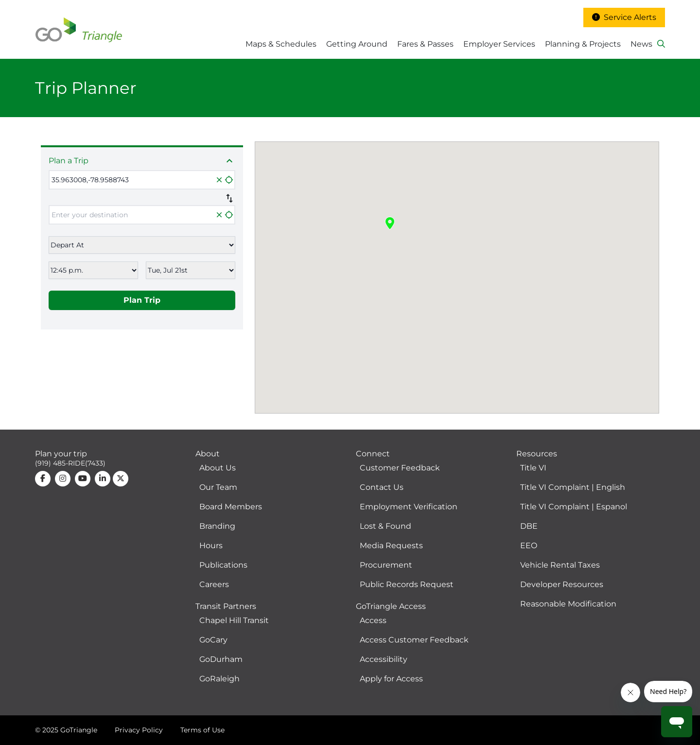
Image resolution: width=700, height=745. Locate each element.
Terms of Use (202, 730)
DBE (529, 526)
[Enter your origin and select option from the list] (142, 180)
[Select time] (93, 270)
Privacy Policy (139, 730)
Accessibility (384, 659)
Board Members (231, 507)
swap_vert (229, 198)
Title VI (533, 468)
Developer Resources (562, 584)
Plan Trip (142, 300)
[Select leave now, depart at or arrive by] (142, 245)
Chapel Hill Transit (234, 620)
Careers (214, 584)
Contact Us (382, 487)
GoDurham (221, 659)
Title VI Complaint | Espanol (574, 507)
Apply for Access (391, 679)
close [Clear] (219, 180)
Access (373, 620)
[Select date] (191, 270)
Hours (211, 546)
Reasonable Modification (568, 604)
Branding (217, 526)
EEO (529, 546)
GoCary (213, 640)
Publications (223, 565)
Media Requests (391, 546)
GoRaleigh (219, 679)
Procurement (386, 565)
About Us (218, 468)
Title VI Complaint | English (573, 487)
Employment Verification (409, 507)
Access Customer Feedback (414, 640)
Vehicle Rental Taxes (560, 565)
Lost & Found (385, 526)
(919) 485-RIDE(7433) (70, 463)
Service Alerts (624, 17)
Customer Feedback (400, 468)
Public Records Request (407, 584)
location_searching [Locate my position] (229, 180)
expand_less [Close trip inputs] (229, 161)
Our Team (218, 487)
